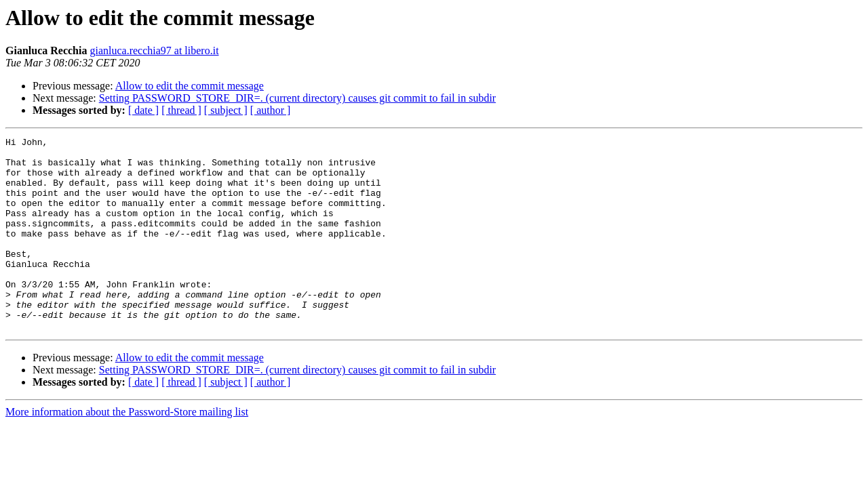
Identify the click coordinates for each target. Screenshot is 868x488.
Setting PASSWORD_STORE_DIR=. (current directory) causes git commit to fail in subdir (297, 98)
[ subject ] (226, 110)
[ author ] (271, 110)
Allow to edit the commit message (190, 86)
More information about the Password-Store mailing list (127, 450)
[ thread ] (181, 110)
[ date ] (143, 110)
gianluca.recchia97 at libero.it (154, 50)
